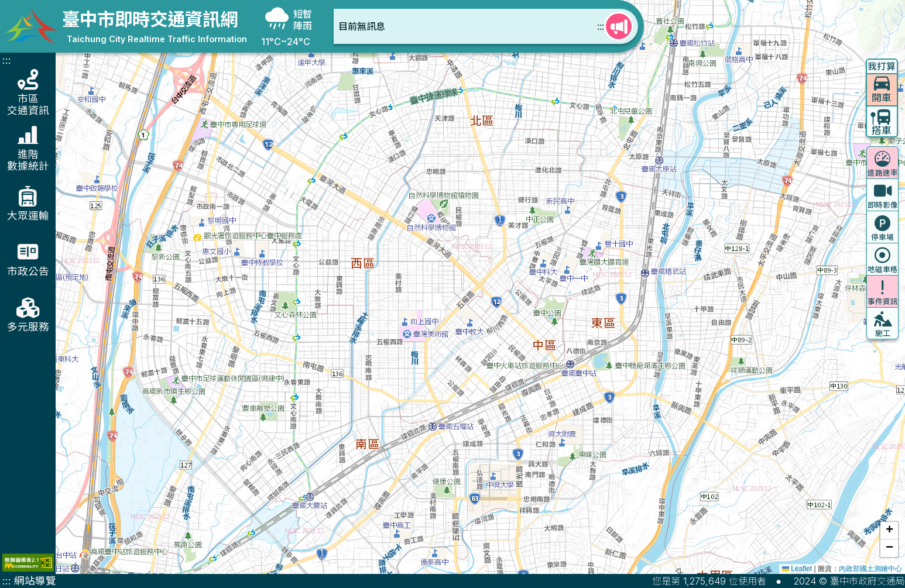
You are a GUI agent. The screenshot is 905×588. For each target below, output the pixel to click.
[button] (889, 531)
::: (601, 26)
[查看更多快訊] (619, 26)
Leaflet (797, 569)
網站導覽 (35, 581)
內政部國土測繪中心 (870, 569)
